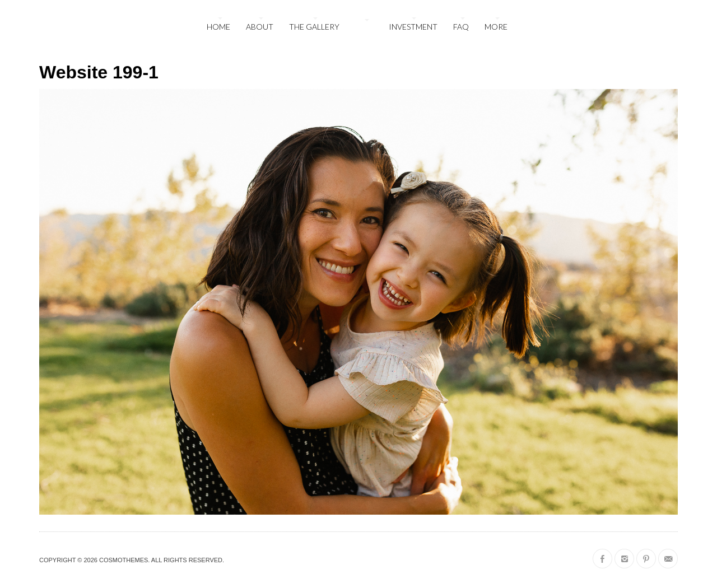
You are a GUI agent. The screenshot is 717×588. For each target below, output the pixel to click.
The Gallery (314, 27)
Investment (413, 27)
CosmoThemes (124, 560)
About (260, 27)
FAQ (461, 27)
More (496, 27)
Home (218, 27)
